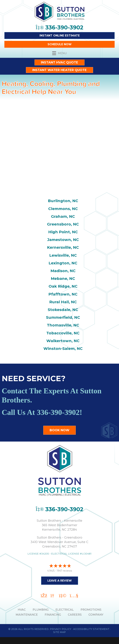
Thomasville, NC (63, 325)
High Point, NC (63, 232)
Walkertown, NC (63, 341)
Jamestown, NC (63, 240)
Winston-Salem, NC (63, 349)
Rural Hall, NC (63, 302)
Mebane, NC (63, 279)
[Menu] (59, 53)
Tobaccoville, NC (63, 333)
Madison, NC (63, 271)
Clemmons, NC (63, 209)
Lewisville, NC (63, 255)
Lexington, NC (63, 263)
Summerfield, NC (63, 317)
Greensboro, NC (63, 224)
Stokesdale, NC (63, 310)
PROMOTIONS (91, 610)
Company (96, 615)
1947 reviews (64, 571)
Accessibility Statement (91, 629)
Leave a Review (60, 581)
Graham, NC (63, 216)
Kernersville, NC (63, 247)
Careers (75, 615)
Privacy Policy (61, 629)
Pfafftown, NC (63, 294)
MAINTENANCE (27, 615)
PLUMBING (41, 610)
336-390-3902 (58, 412)
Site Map (59, 632)
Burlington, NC (63, 201)
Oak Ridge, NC (63, 286)
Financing (53, 615)
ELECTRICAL (65, 610)
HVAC (22, 610)
